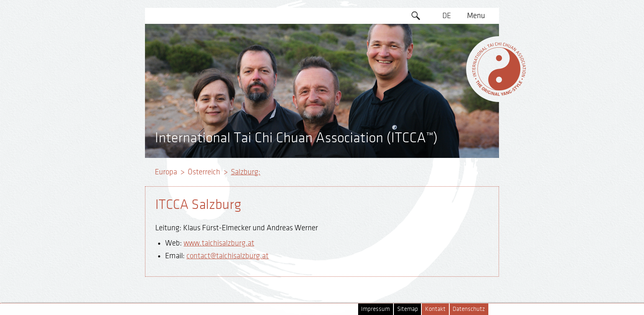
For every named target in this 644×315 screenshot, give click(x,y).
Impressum (375, 309)
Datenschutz (469, 309)
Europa (166, 172)
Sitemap (408, 309)
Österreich (204, 172)
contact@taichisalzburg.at (228, 256)
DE (447, 16)
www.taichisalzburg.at (219, 243)
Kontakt (435, 309)
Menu (476, 16)
